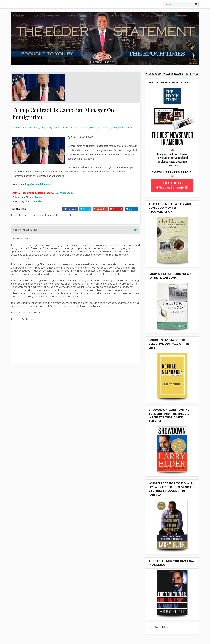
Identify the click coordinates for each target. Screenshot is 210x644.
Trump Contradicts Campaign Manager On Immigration (89, 128)
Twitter (38, 197)
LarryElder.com (64, 193)
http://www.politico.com (38, 184)
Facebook (39, 201)
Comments (128, 128)
